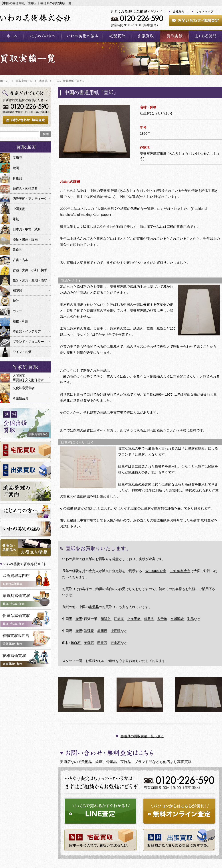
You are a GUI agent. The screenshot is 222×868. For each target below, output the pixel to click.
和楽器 (17, 290)
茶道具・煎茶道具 (25, 188)
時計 (16, 301)
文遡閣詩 (177, 619)
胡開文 (106, 619)
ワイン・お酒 (22, 352)
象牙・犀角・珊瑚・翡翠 (30, 280)
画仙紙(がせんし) (103, 197)
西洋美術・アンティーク (30, 199)
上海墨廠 (134, 619)
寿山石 (116, 643)
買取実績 (174, 36)
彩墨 (190, 619)
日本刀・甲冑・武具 (27, 229)
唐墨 (79, 619)
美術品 (17, 158)
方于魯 (162, 619)
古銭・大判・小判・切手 (30, 270)
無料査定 (207, 520)
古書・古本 (20, 260)
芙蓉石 (89, 643)
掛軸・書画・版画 (25, 239)
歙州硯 (102, 631)
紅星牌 (140, 454)
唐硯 (79, 631)
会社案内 (178, 11)
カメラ (17, 311)
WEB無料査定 (156, 571)
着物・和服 (20, 321)
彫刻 (16, 219)
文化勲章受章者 (24, 388)
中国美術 (19, 209)
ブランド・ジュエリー (28, 342)
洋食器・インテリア (27, 331)
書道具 (94, 607)
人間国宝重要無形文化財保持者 (28, 378)
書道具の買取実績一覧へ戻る (142, 736)
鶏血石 (76, 643)
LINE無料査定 (180, 571)
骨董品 (17, 178)
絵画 (16, 168)
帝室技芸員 (20, 398)
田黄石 (102, 643)
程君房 (149, 619)
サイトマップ (205, 11)
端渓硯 (89, 631)
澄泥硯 (116, 631)
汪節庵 (119, 619)
